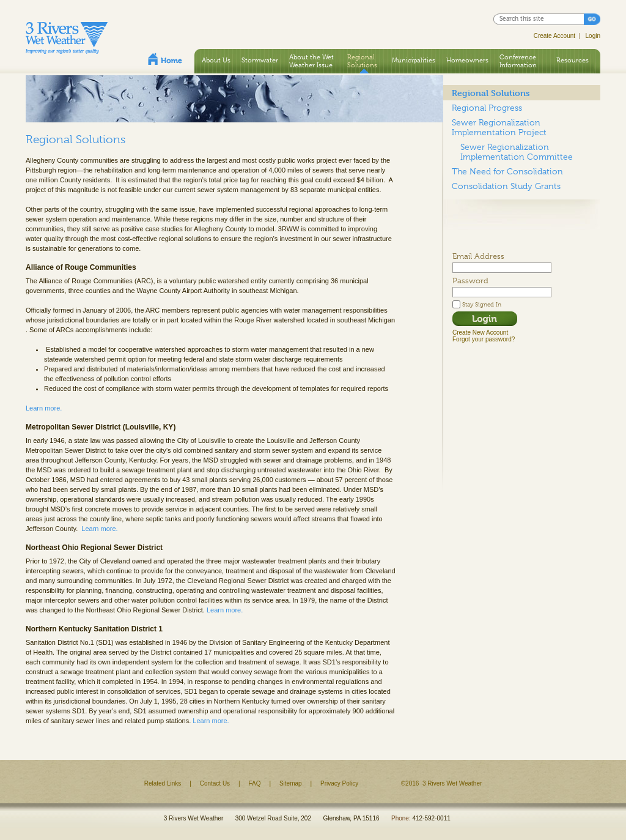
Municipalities (414, 60)
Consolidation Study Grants (506, 186)
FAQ (255, 783)
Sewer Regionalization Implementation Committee (517, 152)
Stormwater (260, 60)
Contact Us (215, 783)
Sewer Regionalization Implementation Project (499, 127)
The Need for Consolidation (507, 171)
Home (165, 59)
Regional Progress (487, 108)
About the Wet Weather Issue (311, 61)
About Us (216, 60)
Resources (573, 60)
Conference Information (518, 61)
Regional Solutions (362, 61)
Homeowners (467, 60)
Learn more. (44, 408)
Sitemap (291, 783)
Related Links (163, 783)
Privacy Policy (339, 783)
